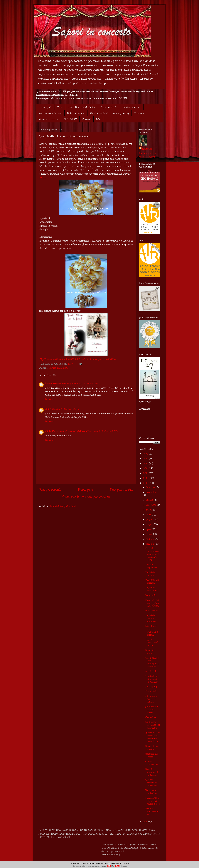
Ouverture (151, 717)
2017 (146, 459)
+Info (117, 866)
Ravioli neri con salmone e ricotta (152, 630)
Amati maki (151, 671)
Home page (46, 107)
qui (41, 178)
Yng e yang (151, 687)
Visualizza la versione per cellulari (86, 496)
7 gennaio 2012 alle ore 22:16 (103, 431)
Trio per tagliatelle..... (152, 566)
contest (52, 368)
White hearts (152, 611)
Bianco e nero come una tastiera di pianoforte (153, 737)
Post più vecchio (122, 490)
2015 (146, 468)
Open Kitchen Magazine (82, 107)
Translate (139, 113)
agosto (150, 510)
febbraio (151, 539)
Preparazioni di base (50, 113)
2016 (146, 463)
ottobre (150, 500)
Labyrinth (150, 595)
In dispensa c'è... (132, 107)
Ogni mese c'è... (109, 107)
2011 (146, 822)
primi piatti (62, 368)
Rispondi (50, 399)
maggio (150, 524)
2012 (146, 483)
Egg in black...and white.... (152, 642)
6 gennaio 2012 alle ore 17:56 (82, 384)
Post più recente (50, 490)
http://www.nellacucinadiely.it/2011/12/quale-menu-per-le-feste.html (78, 359)
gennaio (150, 544)
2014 (146, 473)
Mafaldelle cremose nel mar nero (153, 725)
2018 (146, 454)
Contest (86, 119)
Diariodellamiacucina (56, 384)
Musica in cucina (48, 119)
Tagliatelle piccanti (150, 574)
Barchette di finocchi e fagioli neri (152, 679)
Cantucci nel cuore (152, 755)
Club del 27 (70, 119)
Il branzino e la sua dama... (152, 710)
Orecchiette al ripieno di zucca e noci (153, 801)
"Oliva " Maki (152, 691)
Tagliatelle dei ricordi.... (152, 581)
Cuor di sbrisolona (152, 763)
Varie (60, 107)
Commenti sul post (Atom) (62, 506)
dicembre (151, 487)
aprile (149, 529)
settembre (151, 505)
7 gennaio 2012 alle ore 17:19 (64, 409)
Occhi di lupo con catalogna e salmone (152, 662)
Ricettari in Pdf (99, 113)
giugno (150, 520)
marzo (150, 534)
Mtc (98, 119)
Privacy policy (121, 113)
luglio (149, 515)
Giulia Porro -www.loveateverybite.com (66, 431)
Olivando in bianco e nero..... (151, 699)
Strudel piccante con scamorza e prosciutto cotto (153, 554)
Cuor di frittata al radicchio (151, 783)
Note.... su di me (76, 113)
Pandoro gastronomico (153, 811)
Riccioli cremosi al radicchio (152, 772)
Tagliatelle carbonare (152, 589)
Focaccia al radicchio (151, 792)
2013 (146, 478)
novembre (151, 492)
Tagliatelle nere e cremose (151, 618)
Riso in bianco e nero (153, 748)
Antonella (147, 149)
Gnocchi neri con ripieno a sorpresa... (152, 603)
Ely (47, 409)
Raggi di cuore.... (150, 652)
